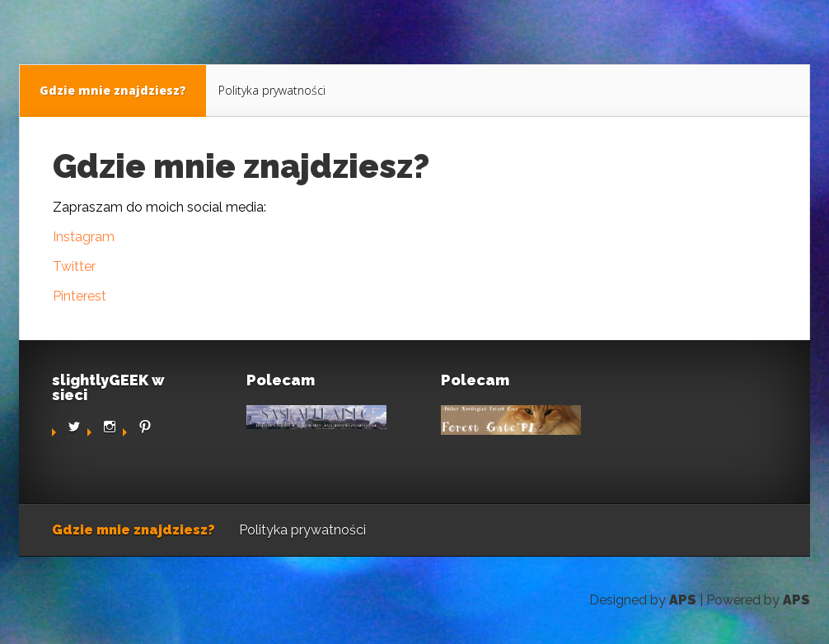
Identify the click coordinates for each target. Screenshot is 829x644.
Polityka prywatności (272, 90)
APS (683, 600)
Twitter (74, 266)
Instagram (84, 237)
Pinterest (80, 296)
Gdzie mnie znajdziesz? (113, 90)
